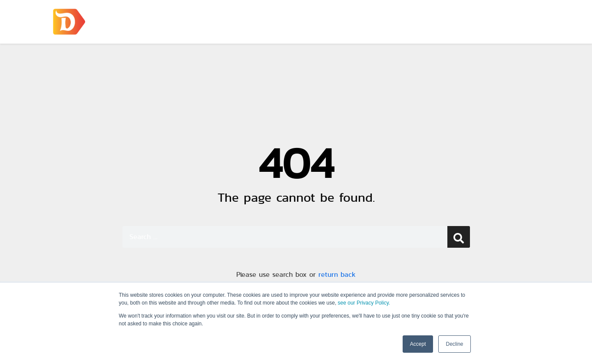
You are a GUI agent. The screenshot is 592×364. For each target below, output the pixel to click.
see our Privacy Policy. (364, 303)
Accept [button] (418, 344)
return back (337, 274)
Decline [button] (454, 344)
